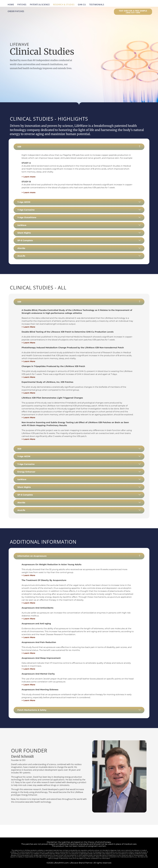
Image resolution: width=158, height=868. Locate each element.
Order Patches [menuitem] (16, 11)
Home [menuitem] (11, 5)
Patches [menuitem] (22, 5)
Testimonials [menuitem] (97, 5)
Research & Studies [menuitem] (64, 5)
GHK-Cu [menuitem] (82, 5)
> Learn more (29, 177)
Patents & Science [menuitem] (40, 5)
